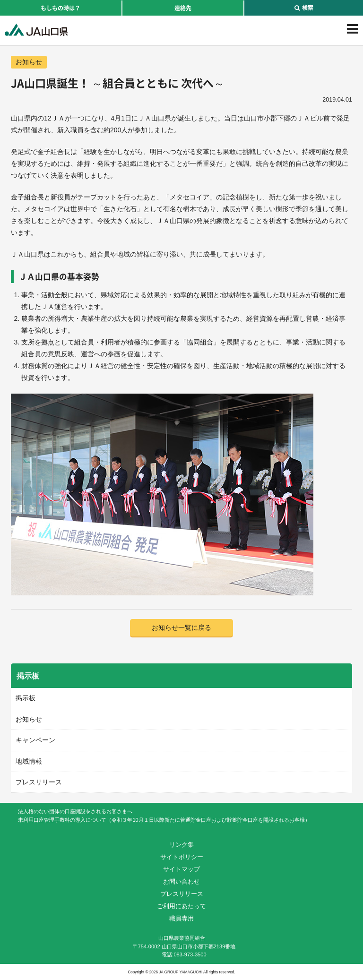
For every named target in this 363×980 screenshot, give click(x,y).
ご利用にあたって (181, 906)
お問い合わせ (181, 881)
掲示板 (26, 698)
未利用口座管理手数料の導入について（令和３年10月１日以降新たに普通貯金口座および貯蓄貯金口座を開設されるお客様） (164, 820)
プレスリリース (39, 782)
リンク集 (181, 845)
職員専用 (181, 918)
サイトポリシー (182, 857)
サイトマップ (181, 869)
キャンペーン (35, 740)
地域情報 (29, 761)
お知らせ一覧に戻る (181, 628)
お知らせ (29, 62)
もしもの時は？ (60, 8)
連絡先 (183, 8)
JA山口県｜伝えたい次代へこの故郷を (36, 30)
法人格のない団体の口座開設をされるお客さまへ (75, 811)
